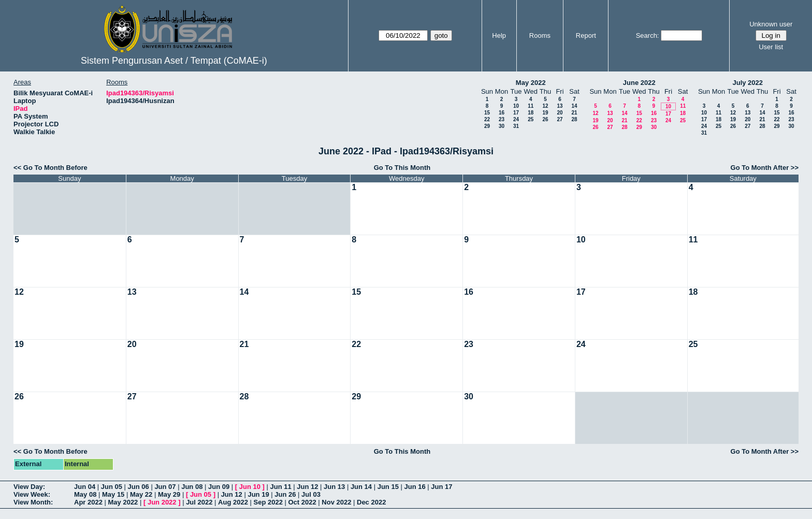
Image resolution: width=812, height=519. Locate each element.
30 (502, 126)
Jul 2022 (199, 502)
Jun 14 (361, 487)
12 (545, 106)
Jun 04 (85, 487)
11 (531, 106)
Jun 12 (307, 487)
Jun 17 (441, 487)
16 (502, 113)
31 (516, 126)
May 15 (113, 494)
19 (545, 113)
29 (487, 126)
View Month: (33, 502)
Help (499, 35)
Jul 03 (311, 494)
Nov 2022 (336, 502)
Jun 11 (280, 487)
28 (574, 119)
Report (586, 35)
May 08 (85, 494)
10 (516, 106)
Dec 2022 (371, 502)
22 (487, 119)
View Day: (29, 487)
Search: (648, 35)
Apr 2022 (88, 502)
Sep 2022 (268, 502)
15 (487, 113)
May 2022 (531, 83)
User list (771, 47)
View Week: (32, 494)
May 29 (169, 494)
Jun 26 (285, 494)
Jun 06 (139, 487)
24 (516, 119)
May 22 (141, 494)
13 (560, 106)
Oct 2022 (302, 502)
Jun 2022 (162, 502)
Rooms (540, 35)
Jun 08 (192, 487)
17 (516, 113)
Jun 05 (112, 487)
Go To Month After (760, 168)
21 (574, 113)
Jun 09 (219, 487)
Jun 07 (165, 487)
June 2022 (639, 83)
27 (560, 119)
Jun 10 (250, 487)
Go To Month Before (55, 168)
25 (531, 119)
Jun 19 (258, 494)
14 (574, 106)
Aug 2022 (233, 502)
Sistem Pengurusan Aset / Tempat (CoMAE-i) (174, 61)
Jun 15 (388, 487)
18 (531, 113)
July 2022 (748, 83)
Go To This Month (402, 168)
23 (502, 119)
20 (560, 113)
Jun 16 (415, 487)
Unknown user (771, 24)
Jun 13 (334, 487)
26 (545, 119)
